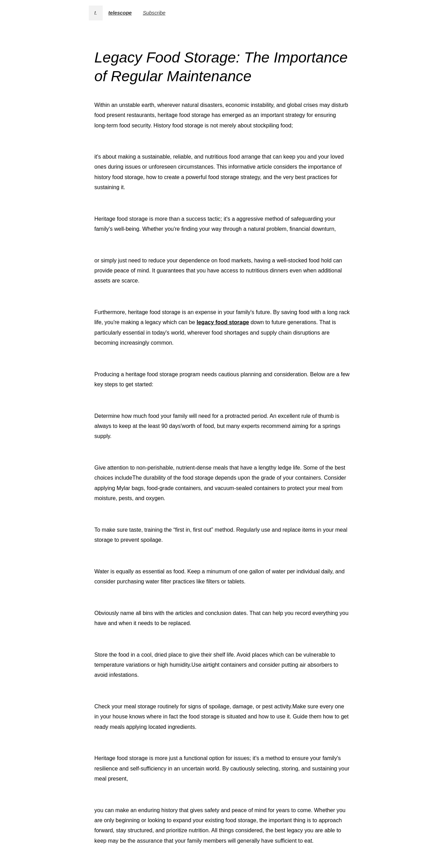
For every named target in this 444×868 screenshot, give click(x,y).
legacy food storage (223, 322)
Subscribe (154, 13)
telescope (120, 13)
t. (96, 13)
